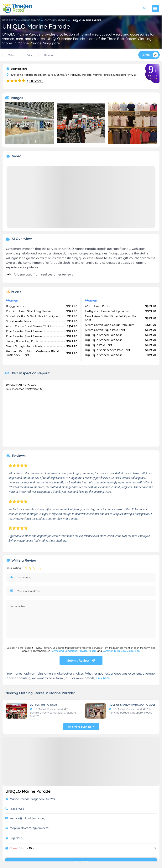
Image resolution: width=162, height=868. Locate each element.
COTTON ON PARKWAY (44, 705)
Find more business (81, 727)
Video (12, 55)
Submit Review (81, 660)
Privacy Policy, (88, 651)
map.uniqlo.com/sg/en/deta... (30, 828)
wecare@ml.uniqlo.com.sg (27, 818)
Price (30, 55)
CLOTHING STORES (56, 20)
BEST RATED (9, 20)
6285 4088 (17, 809)
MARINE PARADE (30, 20)
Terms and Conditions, (65, 651)
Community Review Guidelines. (121, 651)
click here (103, 678)
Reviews (49, 55)
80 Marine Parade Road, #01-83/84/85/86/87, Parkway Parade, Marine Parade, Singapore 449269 (72, 75)
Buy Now (16, 838)
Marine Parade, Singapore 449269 (30, 799)
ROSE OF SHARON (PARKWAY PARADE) (132, 705)
